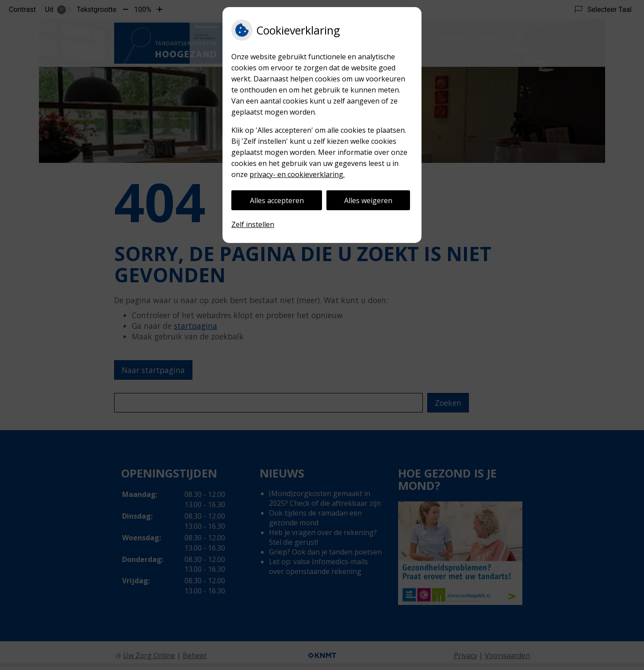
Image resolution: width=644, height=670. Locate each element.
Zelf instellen (253, 224)
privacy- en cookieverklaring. (297, 174)
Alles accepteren (277, 200)
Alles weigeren (368, 200)
